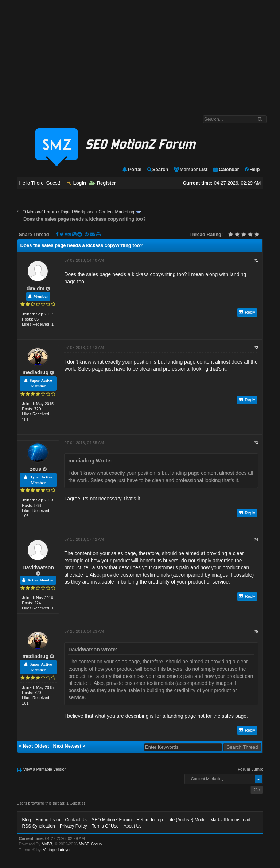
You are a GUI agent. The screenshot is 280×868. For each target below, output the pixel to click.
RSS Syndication (39, 826)
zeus (36, 469)
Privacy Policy (73, 826)
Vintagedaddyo (56, 850)
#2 (256, 348)
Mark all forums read (230, 820)
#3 (256, 443)
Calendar (226, 169)
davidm (36, 288)
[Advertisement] (140, 54)
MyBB (47, 844)
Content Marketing (116, 212)
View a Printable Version (45, 769)
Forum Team (48, 820)
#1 (256, 260)
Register (103, 183)
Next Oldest (36, 746)
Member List (190, 169)
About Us (133, 826)
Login (77, 183)
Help (252, 169)
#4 (256, 539)
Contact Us (76, 820)
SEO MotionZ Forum (37, 212)
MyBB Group (90, 844)
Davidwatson (38, 567)
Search (157, 169)
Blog (27, 820)
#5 (256, 631)
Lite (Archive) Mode (187, 820)
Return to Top (150, 820)
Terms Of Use (105, 826)
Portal (132, 169)
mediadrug (36, 372)
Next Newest (67, 746)
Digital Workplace (77, 212)
